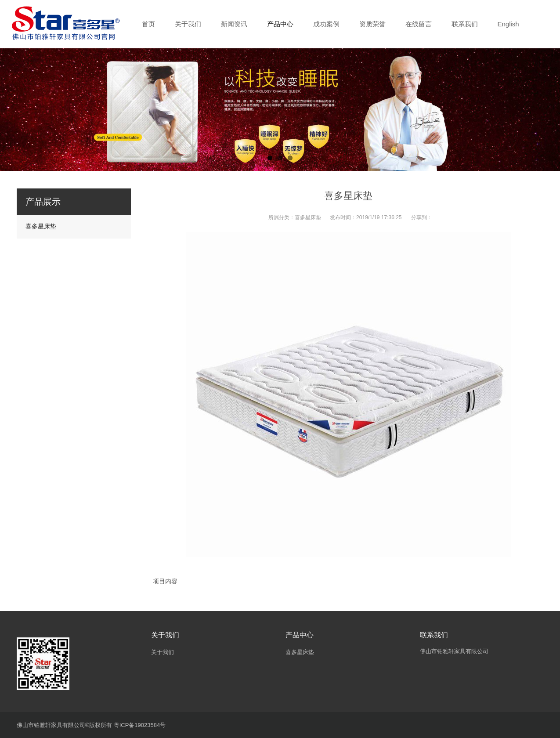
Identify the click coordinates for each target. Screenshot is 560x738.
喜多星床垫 (308, 217)
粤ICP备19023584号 (140, 725)
